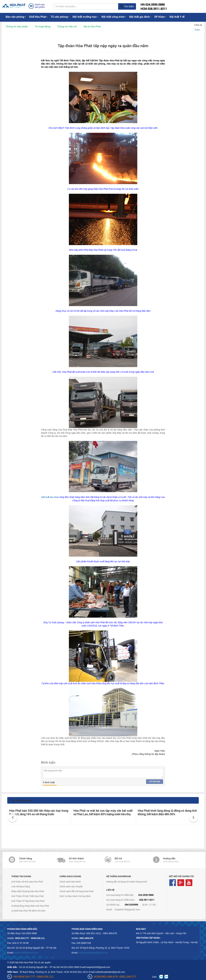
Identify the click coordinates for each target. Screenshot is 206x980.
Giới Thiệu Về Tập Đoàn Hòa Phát (28, 901)
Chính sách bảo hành (70, 882)
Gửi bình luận (154, 781)
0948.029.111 (45, 977)
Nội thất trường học (85, 17)
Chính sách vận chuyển (71, 886)
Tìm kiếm (127, 6)
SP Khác (160, 17)
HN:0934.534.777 (24, 977)
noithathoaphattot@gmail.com (93, 953)
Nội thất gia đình (140, 17)
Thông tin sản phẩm (17, 26)
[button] (13, 818)
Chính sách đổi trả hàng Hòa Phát (77, 891)
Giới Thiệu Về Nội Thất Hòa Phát (28, 896)
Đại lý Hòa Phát (92, 26)
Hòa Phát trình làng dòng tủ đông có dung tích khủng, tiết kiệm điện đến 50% (167, 812)
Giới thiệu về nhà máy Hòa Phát (27, 882)
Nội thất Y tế (177, 17)
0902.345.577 (128, 977)
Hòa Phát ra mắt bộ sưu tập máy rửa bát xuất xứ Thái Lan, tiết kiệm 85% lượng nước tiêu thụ (103, 812)
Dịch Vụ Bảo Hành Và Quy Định (75, 896)
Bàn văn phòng (16, 17)
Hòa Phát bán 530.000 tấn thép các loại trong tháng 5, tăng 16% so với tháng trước (39, 812)
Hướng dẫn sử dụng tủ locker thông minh (127, 882)
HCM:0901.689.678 (106, 977)
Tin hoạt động (43, 26)
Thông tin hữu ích (67, 26)
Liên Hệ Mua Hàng (21, 886)
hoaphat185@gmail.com (127, 909)
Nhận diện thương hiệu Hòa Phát (28, 891)
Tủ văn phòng (60, 17)
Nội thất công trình (114, 17)
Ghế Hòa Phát (38, 17)
